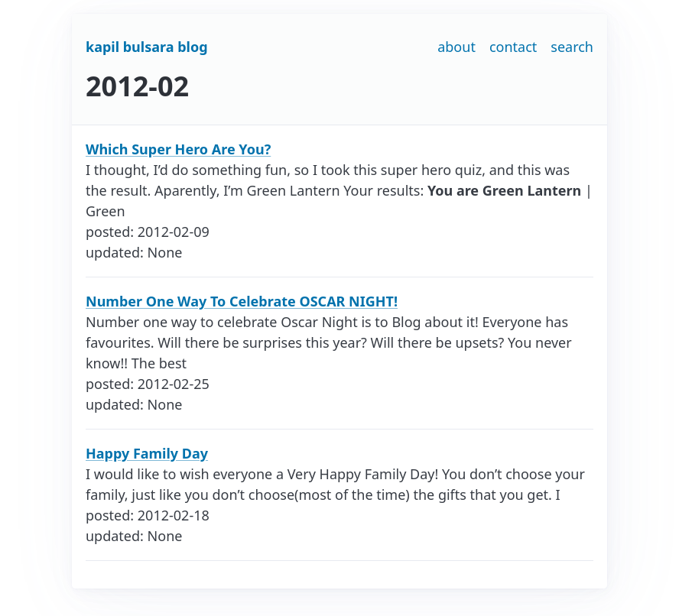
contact (513, 47)
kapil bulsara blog (147, 47)
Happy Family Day (147, 453)
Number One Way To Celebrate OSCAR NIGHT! (242, 301)
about (456, 47)
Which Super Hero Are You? (178, 149)
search (572, 47)
